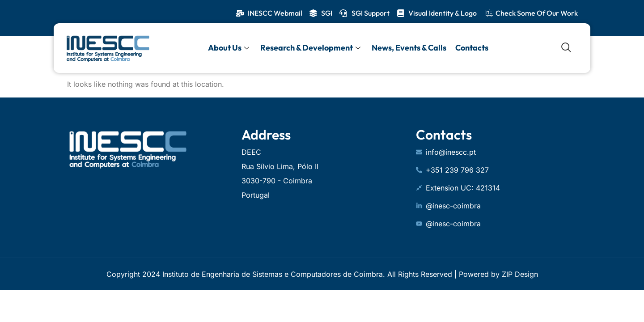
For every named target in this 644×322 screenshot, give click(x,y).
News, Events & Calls (409, 48)
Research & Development (311, 48)
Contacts (472, 48)
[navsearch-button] (566, 48)
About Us (230, 48)
